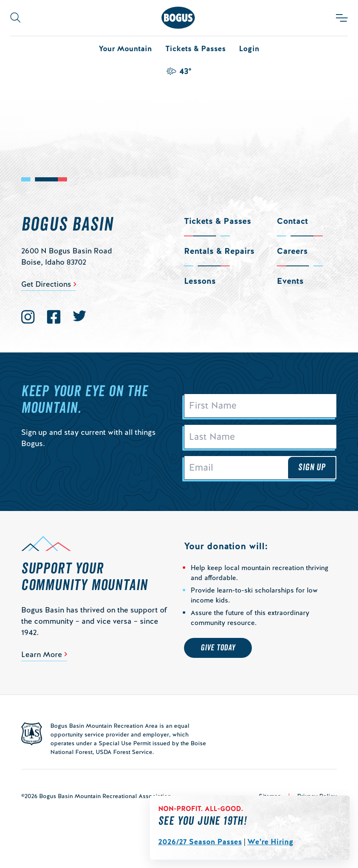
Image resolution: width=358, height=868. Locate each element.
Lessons (200, 281)
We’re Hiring (270, 842)
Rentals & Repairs (219, 251)
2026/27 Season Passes (200, 842)
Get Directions (46, 284)
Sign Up (312, 467)
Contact (292, 221)
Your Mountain (125, 48)
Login (249, 48)
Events (290, 281)
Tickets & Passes (195, 48)
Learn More (42, 654)
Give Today (218, 648)
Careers (292, 251)
